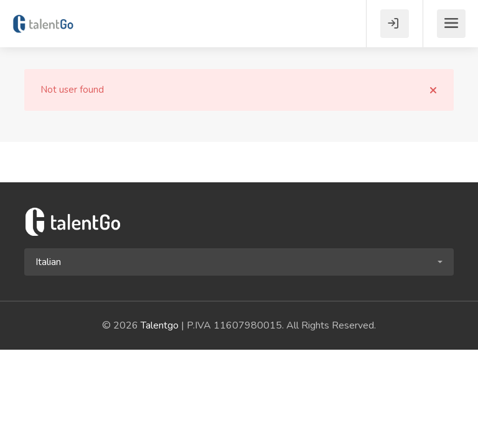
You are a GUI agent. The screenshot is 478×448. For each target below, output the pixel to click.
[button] (239, 262)
